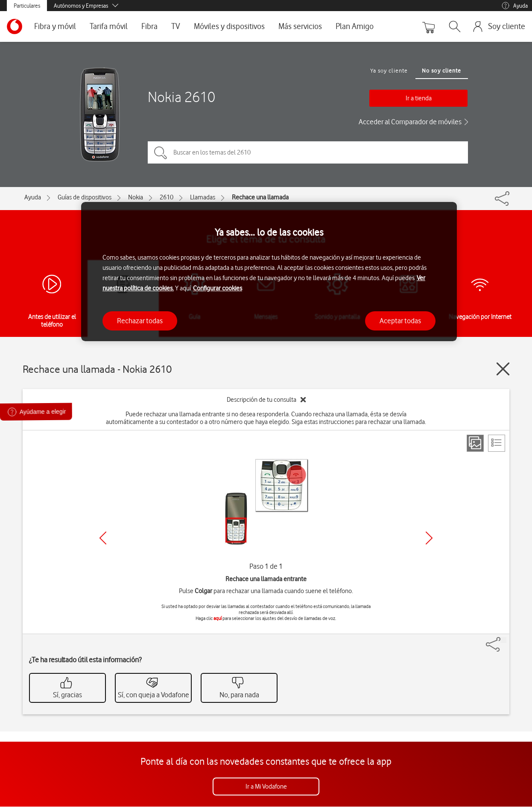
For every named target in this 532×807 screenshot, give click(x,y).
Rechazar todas (140, 321)
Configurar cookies (218, 288)
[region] (269, 272)
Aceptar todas (400, 321)
